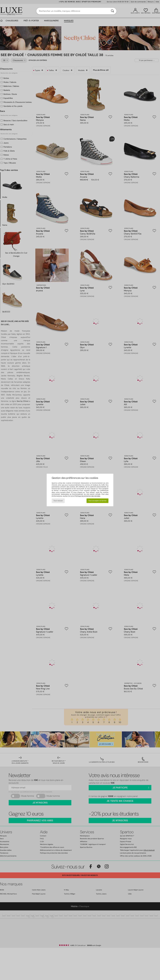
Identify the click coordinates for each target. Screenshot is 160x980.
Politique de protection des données (87, 496)
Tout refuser (58, 501)
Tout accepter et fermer (97, 501)
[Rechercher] (112, 11)
